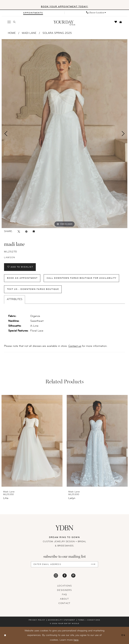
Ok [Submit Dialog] (123, 635)
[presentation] (32, 441)
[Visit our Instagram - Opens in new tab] (56, 576)
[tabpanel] (64, 134)
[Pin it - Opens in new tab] (26, 232)
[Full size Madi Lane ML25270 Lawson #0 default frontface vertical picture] (64, 134)
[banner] (65, 23)
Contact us (75, 346)
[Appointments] (33, 13)
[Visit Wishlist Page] (116, 22)
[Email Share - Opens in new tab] (34, 232)
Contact (64, 603)
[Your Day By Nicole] (64, 528)
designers (64, 590)
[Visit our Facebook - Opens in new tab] (65, 576)
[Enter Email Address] (64, 564)
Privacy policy (37, 620)
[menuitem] (33, 13)
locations (65, 586)
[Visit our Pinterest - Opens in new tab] (73, 576)
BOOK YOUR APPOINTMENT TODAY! (65, 7)
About (64, 599)
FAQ (64, 595)
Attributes (15, 299)
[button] (9, 22)
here (76, 640)
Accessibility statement (62, 620)
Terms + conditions (89, 620)
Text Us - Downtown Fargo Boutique (33, 289)
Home (12, 33)
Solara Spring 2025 (57, 33)
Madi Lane (29, 33)
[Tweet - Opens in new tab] (19, 232)
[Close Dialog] (5, 636)
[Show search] (14, 22)
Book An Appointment (22, 278)
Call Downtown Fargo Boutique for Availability (82, 278)
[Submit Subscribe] (93, 564)
